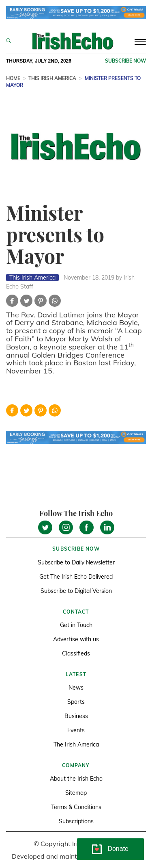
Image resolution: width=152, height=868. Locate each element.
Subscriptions (76, 821)
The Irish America (76, 744)
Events (76, 730)
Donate (118, 849)
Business (76, 716)
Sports (76, 702)
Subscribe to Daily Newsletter (76, 562)
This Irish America (52, 78)
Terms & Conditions (76, 807)
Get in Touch (76, 625)
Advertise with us (76, 639)
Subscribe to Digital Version (76, 591)
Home (13, 78)
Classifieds (76, 653)
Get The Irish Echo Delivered (76, 577)
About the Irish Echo (76, 779)
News (76, 688)
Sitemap (76, 793)
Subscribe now (125, 61)
